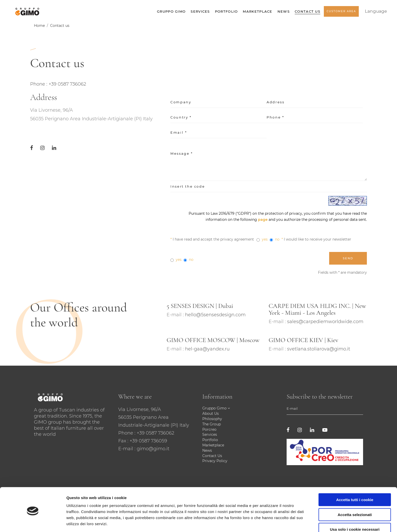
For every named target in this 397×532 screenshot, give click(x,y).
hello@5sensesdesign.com (215, 315)
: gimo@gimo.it (152, 449)
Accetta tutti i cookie (355, 481)
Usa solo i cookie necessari (355, 511)
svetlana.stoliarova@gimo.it (319, 349)
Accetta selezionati (355, 496)
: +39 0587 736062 (154, 433)
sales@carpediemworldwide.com (325, 322)
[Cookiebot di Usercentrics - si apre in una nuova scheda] (33, 522)
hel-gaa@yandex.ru (207, 349)
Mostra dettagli (266, 522)
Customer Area (341, 13)
